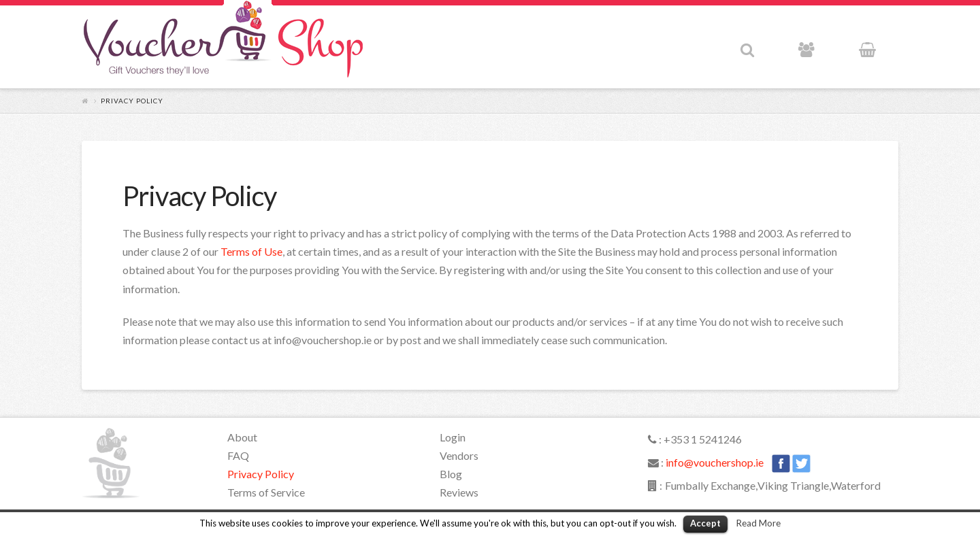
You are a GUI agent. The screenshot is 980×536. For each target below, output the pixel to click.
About (242, 437)
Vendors (459, 455)
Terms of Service (266, 492)
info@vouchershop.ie (715, 462)
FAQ (238, 455)
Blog (451, 474)
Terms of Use (251, 251)
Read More (758, 523)
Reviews (459, 492)
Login (453, 437)
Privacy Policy (261, 474)
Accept (705, 523)
